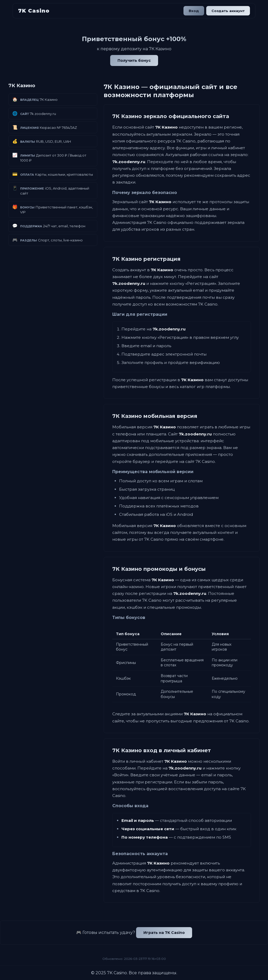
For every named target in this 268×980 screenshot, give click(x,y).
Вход (193, 11)
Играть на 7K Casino (164, 933)
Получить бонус (134, 60)
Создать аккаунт (228, 11)
